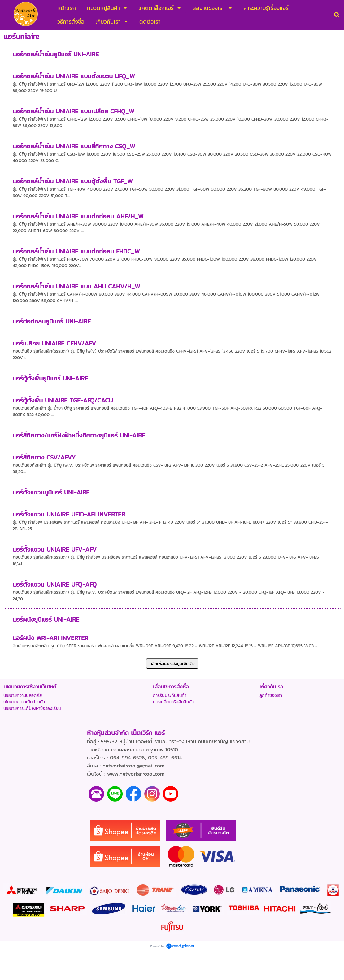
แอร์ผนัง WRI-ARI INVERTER (50, 638)
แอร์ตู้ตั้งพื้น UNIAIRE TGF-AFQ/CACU (63, 400)
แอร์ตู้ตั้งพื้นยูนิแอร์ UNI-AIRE (50, 378)
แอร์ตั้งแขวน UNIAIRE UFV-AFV (55, 549)
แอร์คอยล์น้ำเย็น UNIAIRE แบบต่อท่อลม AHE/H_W (78, 216)
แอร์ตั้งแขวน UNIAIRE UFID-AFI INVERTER (69, 514)
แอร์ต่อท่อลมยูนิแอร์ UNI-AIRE (52, 321)
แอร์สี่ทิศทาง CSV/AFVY (44, 457)
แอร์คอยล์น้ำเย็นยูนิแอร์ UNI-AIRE (56, 54)
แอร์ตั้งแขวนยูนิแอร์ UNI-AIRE (51, 492)
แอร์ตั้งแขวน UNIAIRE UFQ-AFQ (55, 584)
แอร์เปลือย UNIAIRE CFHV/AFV (54, 343)
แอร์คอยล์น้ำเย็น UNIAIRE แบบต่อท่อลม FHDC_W (76, 251)
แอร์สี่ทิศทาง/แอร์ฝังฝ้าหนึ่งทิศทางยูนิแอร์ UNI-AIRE (79, 435)
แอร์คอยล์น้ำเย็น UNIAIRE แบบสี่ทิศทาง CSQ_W (74, 146)
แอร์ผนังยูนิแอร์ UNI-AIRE (46, 619)
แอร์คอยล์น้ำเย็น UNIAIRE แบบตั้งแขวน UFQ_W (74, 76)
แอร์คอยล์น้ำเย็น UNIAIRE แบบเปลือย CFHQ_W (73, 111)
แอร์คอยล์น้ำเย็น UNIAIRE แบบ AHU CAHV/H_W (76, 286)
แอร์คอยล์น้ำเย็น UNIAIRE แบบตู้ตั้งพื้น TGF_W (73, 181)
